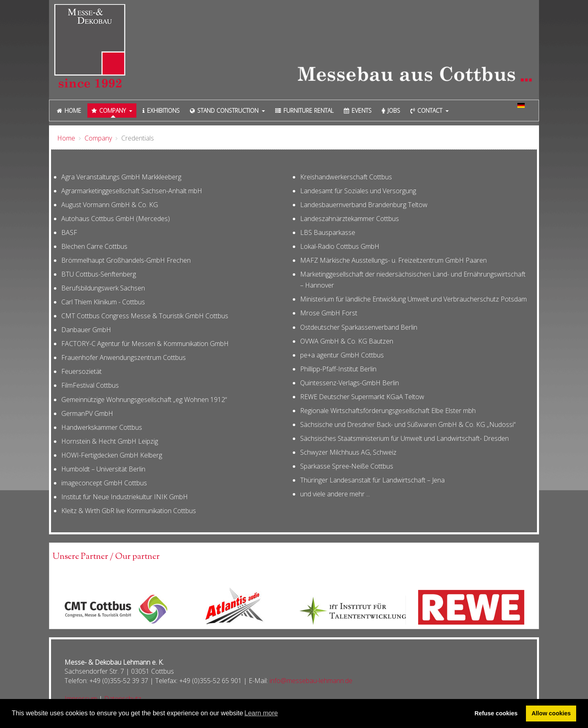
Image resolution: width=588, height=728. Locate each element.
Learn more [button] (261, 713)
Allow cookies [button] (551, 713)
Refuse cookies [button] (496, 713)
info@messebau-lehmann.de (311, 681)
